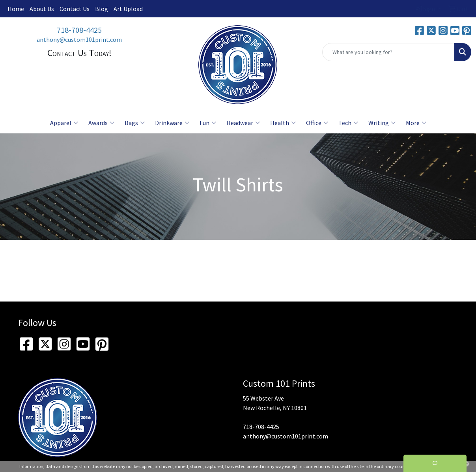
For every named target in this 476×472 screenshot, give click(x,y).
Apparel (64, 123)
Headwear (243, 123)
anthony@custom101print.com (79, 39)
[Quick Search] (388, 52)
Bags (135, 123)
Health (283, 123)
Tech (348, 123)
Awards (101, 123)
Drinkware (172, 123)
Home (16, 9)
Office (317, 123)
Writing (382, 123)
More (416, 123)
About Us (42, 9)
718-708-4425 (79, 30)
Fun (208, 123)
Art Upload (128, 9)
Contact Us (75, 9)
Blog (102, 9)
